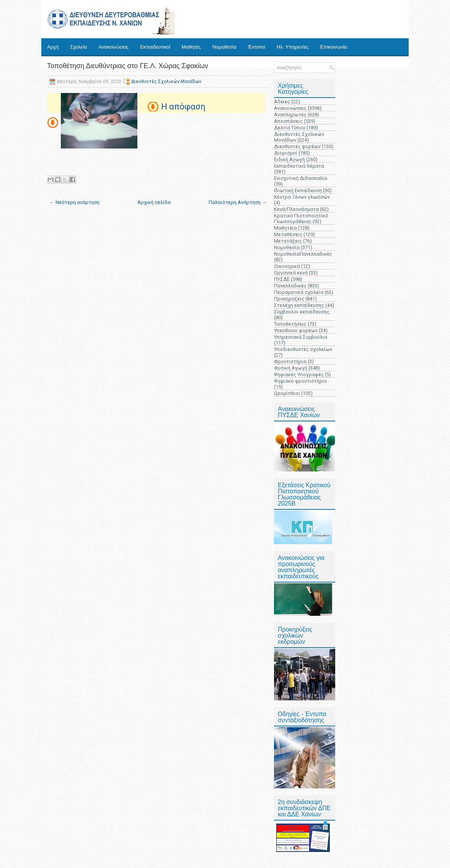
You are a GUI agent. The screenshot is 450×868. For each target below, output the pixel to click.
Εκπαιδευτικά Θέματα (299, 166)
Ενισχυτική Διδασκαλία (301, 178)
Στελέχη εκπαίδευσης (299, 305)
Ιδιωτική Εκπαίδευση (298, 190)
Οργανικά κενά (291, 273)
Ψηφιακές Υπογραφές (299, 374)
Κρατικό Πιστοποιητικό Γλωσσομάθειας (301, 219)
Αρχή (53, 47)
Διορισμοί (286, 153)
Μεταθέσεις (288, 234)
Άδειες (282, 102)
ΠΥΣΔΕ (282, 279)
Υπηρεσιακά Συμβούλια (301, 337)
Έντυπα (257, 47)
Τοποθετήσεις (290, 324)
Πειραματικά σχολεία (299, 292)
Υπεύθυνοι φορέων (296, 330)
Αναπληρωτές (290, 115)
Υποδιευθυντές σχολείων (303, 349)
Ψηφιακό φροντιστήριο (301, 381)
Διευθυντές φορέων (297, 146)
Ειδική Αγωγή (289, 159)
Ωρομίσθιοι (287, 393)
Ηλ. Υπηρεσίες (293, 47)
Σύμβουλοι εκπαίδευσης (302, 312)
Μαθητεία (285, 228)
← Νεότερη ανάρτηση (74, 202)
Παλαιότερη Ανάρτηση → (238, 202)
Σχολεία (78, 47)
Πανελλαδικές (290, 286)
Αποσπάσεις (288, 121)
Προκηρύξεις (289, 299)
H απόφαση (183, 107)
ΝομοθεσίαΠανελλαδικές (303, 254)
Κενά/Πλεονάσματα (296, 209)
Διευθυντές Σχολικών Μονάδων (166, 82)
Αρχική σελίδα (154, 202)
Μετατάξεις (288, 241)
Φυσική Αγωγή (291, 368)
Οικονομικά (287, 266)
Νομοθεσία (224, 47)
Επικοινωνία (334, 47)
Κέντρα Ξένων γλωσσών (302, 197)
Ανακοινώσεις (113, 47)
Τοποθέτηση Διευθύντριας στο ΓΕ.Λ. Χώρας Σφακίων (128, 66)
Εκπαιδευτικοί (155, 47)
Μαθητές (191, 47)
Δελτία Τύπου (290, 128)
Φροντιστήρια (290, 361)
